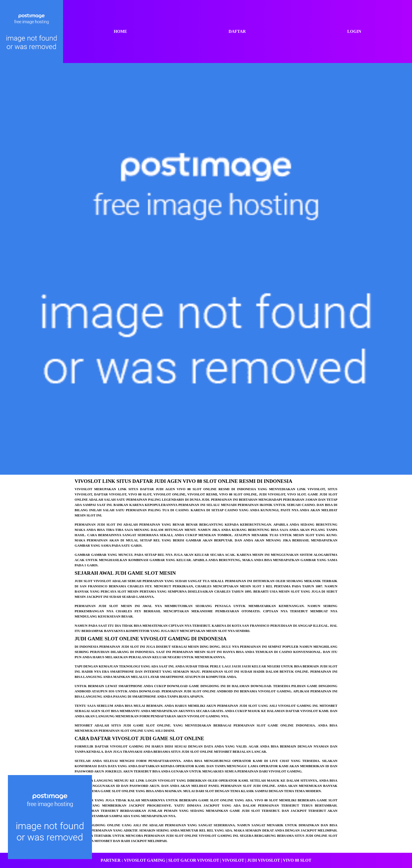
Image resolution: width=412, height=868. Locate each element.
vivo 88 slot (266, 800)
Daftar (237, 31)
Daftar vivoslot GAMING (119, 746)
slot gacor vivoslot (194, 860)
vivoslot (83, 489)
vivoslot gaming (204, 716)
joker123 (113, 771)
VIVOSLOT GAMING (145, 860)
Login (354, 31)
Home (120, 31)
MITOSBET (103, 841)
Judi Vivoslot (264, 860)
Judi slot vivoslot (93, 581)
